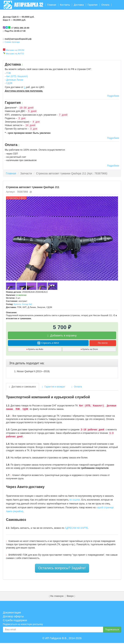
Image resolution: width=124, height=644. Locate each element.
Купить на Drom (89, 349)
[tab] (62, 363)
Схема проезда (11, 42)
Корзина (114, 15)
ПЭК (8, 73)
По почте (103, 343)
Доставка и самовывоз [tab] (23, 387)
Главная (52, 5)
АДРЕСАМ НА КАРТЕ (76, 528)
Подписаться (112, 629)
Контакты (65, 5)
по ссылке (75, 500)
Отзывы (8, 15)
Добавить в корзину (62, 335)
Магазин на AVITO (15, 54)
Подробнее (113, 96)
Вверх (70, 596)
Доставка (79, 5)
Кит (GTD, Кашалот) (17, 76)
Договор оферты (13, 616)
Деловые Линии (15, 80)
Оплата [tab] (77, 387)
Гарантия (93, 5)
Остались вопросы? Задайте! (62, 568)
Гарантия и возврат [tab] (54, 387)
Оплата (105, 5)
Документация (12, 612)
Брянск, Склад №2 (23, 304)
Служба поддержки (15, 620)
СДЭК (9, 83)
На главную (57, 596)
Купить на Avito (35, 349)
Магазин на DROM (15, 50)
